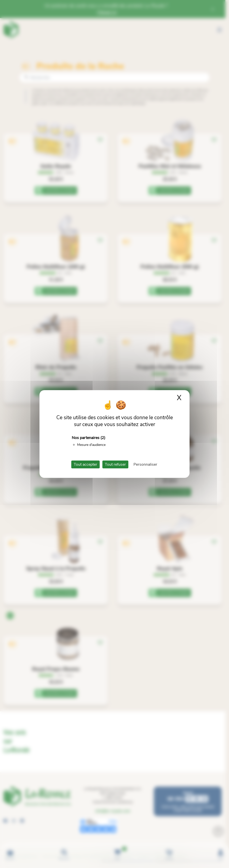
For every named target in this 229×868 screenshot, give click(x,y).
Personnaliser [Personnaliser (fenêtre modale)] (145, 464)
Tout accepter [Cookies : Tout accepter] (85, 464)
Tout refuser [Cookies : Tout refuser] (115, 464)
